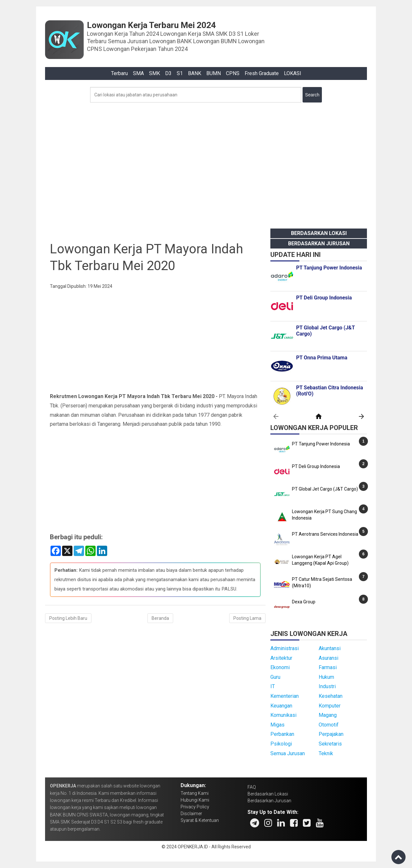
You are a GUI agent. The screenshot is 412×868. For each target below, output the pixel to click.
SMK (154, 73)
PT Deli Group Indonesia (316, 466)
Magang (328, 715)
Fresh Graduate (262, 73)
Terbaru (119, 73)
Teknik (326, 753)
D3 (168, 73)
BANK (195, 73)
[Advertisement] (206, 164)
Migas (277, 725)
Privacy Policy (195, 807)
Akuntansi (330, 648)
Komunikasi (283, 715)
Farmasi (328, 667)
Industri (327, 686)
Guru (275, 677)
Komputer (330, 706)
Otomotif (329, 725)
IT (273, 686)
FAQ (252, 787)
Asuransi (328, 658)
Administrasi (285, 648)
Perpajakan (331, 734)
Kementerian (285, 696)
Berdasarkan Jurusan (319, 244)
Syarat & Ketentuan (200, 820)
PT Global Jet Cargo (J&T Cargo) (325, 489)
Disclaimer (191, 814)
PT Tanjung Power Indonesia (321, 444)
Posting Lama (247, 618)
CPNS (233, 73)
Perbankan (282, 734)
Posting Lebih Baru (68, 618)
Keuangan (281, 706)
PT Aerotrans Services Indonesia (325, 534)
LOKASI (293, 73)
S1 (180, 73)
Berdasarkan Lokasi (319, 233)
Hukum (326, 677)
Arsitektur (281, 658)
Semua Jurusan (288, 753)
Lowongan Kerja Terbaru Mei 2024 (151, 25)
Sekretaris (330, 744)
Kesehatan (331, 696)
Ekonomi (280, 667)
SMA (138, 73)
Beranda (160, 618)
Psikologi (281, 744)
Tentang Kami (195, 793)
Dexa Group (304, 602)
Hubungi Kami (195, 800)
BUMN (214, 73)
